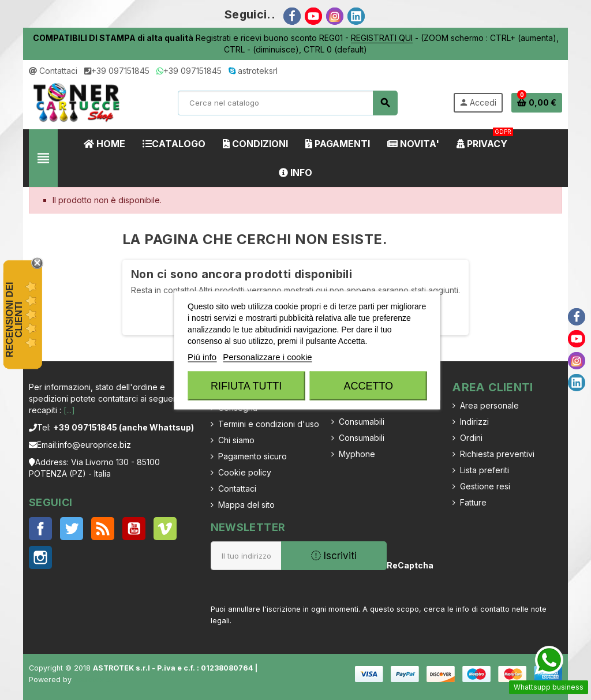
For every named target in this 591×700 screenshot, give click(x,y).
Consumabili (362, 422)
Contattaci (53, 71)
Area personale (489, 405)
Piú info (202, 356)
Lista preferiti (485, 470)
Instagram (40, 557)
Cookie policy (245, 472)
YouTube (134, 529)
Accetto (368, 385)
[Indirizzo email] (246, 556)
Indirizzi (474, 422)
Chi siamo (236, 440)
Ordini (471, 438)
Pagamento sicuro (253, 456)
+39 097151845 (117, 71)
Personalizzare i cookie (267, 356)
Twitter (72, 529)
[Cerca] (288, 103)
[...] (69, 410)
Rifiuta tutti (246, 385)
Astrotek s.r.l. (97, 680)
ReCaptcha (407, 565)
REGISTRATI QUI (382, 38)
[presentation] (501, 573)
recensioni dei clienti (14, 320)
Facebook (40, 529)
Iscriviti (334, 556)
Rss (103, 529)
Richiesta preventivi (497, 454)
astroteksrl (253, 71)
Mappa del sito (246, 505)
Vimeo (165, 529)
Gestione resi (485, 486)
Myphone (357, 454)
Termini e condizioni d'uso (269, 424)
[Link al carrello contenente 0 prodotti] (537, 103)
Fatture (473, 502)
